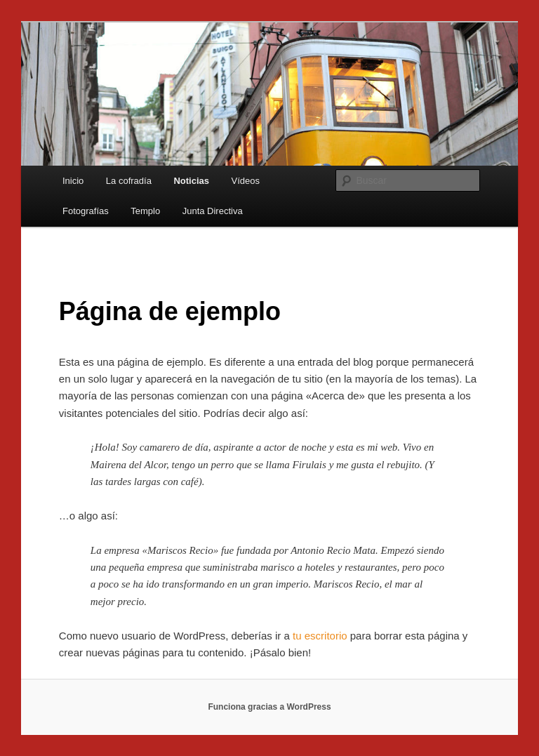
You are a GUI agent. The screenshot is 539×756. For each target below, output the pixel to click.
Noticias (191, 181)
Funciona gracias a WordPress (269, 707)
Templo (145, 211)
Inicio (73, 181)
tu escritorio (320, 636)
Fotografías (86, 211)
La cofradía (129, 181)
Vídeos (245, 181)
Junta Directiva (213, 211)
